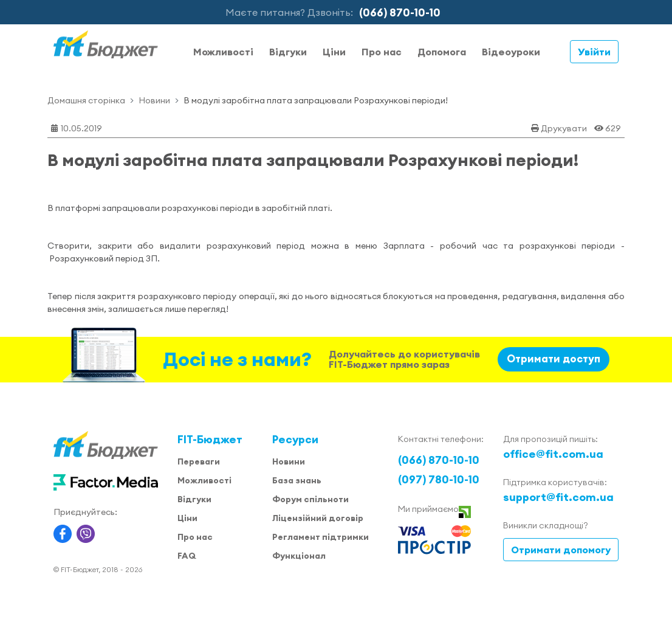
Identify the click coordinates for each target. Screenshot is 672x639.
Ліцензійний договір (318, 518)
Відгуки (288, 52)
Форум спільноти (310, 499)
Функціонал (299, 556)
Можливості (223, 52)
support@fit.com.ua (558, 497)
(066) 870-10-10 (400, 12)
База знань (297, 480)
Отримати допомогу (561, 550)
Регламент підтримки (321, 537)
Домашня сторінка (86, 100)
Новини (154, 100)
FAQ (187, 556)
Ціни (334, 52)
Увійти (594, 52)
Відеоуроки (511, 52)
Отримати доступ (554, 359)
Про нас (382, 52)
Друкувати (564, 128)
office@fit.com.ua (553, 454)
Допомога (442, 52)
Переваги (199, 461)
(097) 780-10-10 (439, 479)
